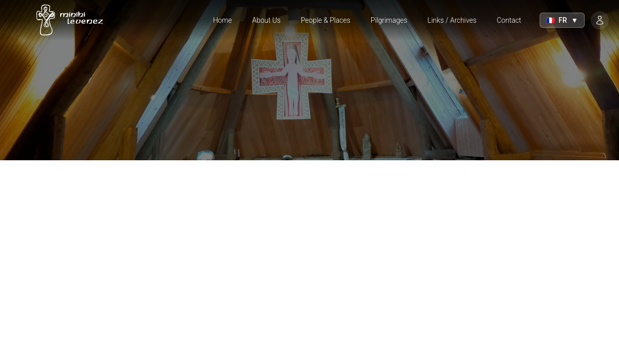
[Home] (67, 20)
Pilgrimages (389, 20)
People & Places (326, 20)
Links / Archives (452, 20)
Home (222, 20)
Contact (509, 20)
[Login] (600, 20)
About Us (267, 20)
